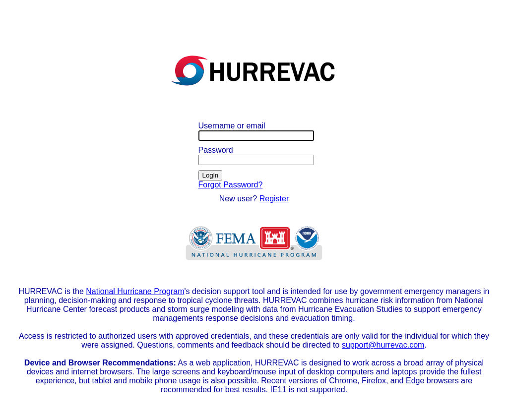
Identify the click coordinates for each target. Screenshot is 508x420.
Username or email (232, 126)
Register (274, 199)
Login (211, 175)
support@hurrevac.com (383, 345)
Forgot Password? (231, 185)
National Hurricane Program (135, 291)
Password (216, 150)
